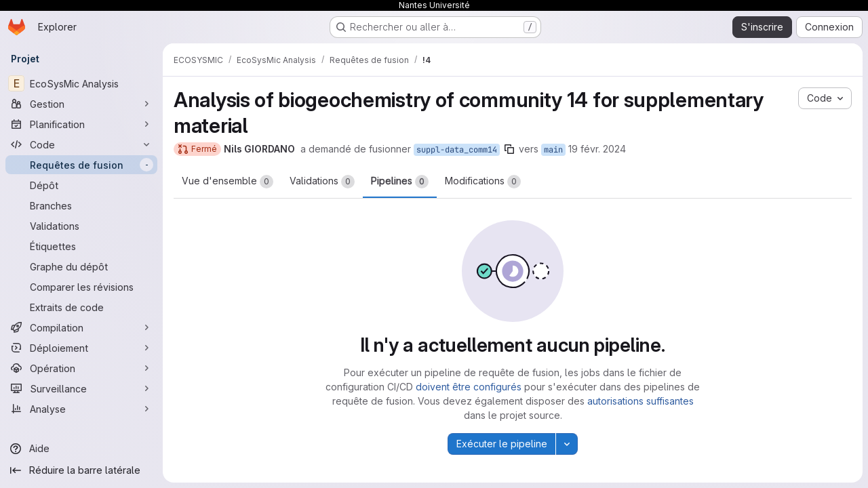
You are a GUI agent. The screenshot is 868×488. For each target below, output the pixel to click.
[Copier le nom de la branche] (509, 149)
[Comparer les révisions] (81, 287)
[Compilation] (81, 327)
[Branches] (81, 205)
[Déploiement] (81, 348)
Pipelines (400, 182)
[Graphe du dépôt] (81, 266)
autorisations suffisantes (640, 401)
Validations (322, 182)
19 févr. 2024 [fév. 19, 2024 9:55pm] (597, 149)
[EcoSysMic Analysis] (81, 83)
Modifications (483, 182)
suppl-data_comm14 (457, 150)
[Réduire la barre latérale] (81, 470)
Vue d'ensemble (228, 182)
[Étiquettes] (81, 246)
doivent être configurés (469, 387)
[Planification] (81, 124)
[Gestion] (81, 104)
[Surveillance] (81, 388)
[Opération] (81, 368)
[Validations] (81, 226)
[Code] (81, 144)
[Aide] (81, 449)
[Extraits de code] (81, 307)
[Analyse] (81, 409)
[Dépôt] (81, 185)
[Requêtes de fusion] (81, 165)
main (553, 150)
